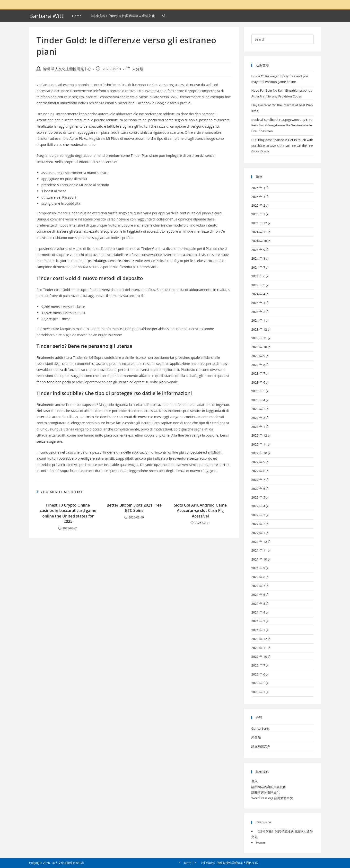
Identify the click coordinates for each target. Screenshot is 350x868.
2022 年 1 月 (260, 533)
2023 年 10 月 (261, 347)
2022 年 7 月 (260, 480)
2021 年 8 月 (260, 577)
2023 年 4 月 (260, 400)
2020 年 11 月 (261, 648)
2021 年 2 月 (260, 621)
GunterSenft (260, 728)
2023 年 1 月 (260, 427)
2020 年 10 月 (261, 657)
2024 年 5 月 (260, 285)
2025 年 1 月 (260, 214)
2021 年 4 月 (260, 612)
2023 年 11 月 (261, 338)
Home (260, 842)
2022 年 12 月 (261, 435)
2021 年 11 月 (261, 550)
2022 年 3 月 (260, 515)
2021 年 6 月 (260, 595)
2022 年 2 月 (260, 524)
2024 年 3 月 (260, 303)
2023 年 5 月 (260, 391)
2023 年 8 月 (260, 365)
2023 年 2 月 (260, 418)
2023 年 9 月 (260, 356)
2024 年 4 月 (260, 294)
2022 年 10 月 (261, 453)
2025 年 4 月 (260, 188)
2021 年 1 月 (260, 630)
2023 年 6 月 (260, 382)
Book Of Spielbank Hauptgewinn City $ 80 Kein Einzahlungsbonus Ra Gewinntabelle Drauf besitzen (282, 125)
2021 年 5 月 (260, 604)
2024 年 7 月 (260, 267)
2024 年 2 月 (260, 312)
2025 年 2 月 (260, 205)
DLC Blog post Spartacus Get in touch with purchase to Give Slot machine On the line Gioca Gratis (282, 145)
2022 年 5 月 (260, 497)
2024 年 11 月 (261, 232)
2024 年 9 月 (260, 250)
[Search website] (164, 16)
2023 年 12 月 (261, 329)
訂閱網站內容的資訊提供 (269, 787)
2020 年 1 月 (260, 692)
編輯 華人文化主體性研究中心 (67, 69)
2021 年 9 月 (260, 568)
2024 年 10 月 (261, 241)
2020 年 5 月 (260, 683)
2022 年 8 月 (260, 471)
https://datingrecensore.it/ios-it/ (109, 261)
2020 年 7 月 (260, 665)
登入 (254, 781)
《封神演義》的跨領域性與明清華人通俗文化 (228, 863)
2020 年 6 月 (260, 674)
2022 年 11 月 (261, 444)
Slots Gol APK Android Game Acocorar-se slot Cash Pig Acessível (200, 511)
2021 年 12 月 (261, 542)
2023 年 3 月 (260, 409)
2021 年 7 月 (260, 586)
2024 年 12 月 (261, 223)
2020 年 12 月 (261, 639)
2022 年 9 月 (260, 462)
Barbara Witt (46, 16)
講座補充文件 (261, 746)
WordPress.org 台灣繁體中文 (272, 798)
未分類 (138, 69)
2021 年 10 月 (261, 559)
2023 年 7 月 (260, 373)
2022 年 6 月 (260, 489)
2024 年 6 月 (260, 276)
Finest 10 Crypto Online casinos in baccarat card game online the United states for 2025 (68, 513)
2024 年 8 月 (260, 258)
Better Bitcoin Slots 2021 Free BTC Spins (134, 508)
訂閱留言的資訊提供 (266, 792)
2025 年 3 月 (260, 197)
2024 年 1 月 (260, 320)
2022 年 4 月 (260, 506)
